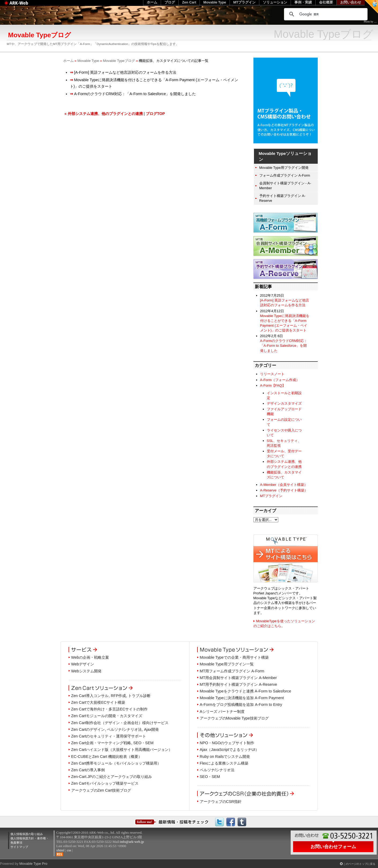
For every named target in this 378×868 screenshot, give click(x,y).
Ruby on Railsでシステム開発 (225, 757)
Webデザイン (83, 664)
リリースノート (272, 374)
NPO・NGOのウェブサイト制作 (227, 743)
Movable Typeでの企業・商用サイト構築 (234, 657)
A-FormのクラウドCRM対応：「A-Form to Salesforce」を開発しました (284, 346)
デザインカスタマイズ (284, 403)
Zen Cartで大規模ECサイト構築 (98, 702)
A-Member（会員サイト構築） (284, 485)
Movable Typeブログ (119, 61)
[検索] (325, 14)
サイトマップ (19, 847)
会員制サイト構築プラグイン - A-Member (285, 186)
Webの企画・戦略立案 (90, 657)
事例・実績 (303, 2)
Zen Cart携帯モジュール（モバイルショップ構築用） (116, 763)
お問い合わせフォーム (333, 847)
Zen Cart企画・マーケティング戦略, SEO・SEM (113, 743)
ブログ (170, 2)
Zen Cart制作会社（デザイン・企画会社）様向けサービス (120, 723)
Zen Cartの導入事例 (88, 770)
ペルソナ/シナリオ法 (217, 770)
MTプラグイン (271, 496)
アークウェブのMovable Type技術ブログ (234, 718)
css (69, 850)
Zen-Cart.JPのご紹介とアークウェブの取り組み (112, 777)
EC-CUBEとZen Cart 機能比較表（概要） (107, 757)
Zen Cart (189, 2)
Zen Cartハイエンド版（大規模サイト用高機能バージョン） (122, 750)
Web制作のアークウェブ (23, 6)
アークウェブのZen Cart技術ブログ (101, 790)
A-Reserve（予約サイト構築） (284, 490)
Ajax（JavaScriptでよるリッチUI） (230, 750)
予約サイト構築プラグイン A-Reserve (282, 198)
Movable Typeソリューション (285, 156)
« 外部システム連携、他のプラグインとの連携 (104, 114)
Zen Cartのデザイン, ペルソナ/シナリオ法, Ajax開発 (115, 729)
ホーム (68, 61)
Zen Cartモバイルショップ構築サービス (105, 783)
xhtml (60, 850)
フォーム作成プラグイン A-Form (285, 175)
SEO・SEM (210, 777)
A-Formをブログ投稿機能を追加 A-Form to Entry (241, 705)
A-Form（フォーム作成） (280, 380)
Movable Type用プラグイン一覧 (227, 664)
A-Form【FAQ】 (273, 385)
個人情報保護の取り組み (27, 834)
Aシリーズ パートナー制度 (222, 711)
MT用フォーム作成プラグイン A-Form (232, 671)
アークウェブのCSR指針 (221, 802)
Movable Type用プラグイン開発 (284, 168)
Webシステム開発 (86, 671)
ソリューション (275, 2)
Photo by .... (370, 22)
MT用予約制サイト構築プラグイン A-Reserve (239, 684)
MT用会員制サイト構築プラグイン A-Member (238, 678)
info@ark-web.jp (132, 842)
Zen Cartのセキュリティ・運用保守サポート (109, 736)
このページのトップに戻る (359, 864)
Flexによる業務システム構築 (224, 763)
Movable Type (88, 61)
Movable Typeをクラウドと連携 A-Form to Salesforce (246, 691)
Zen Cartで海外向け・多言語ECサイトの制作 (110, 709)
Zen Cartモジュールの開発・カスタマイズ (107, 716)
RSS (60, 854)
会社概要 (326, 2)
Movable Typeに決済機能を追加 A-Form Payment (242, 698)
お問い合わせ (351, 2)
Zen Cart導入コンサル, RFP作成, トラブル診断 (111, 696)
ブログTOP (155, 114)
